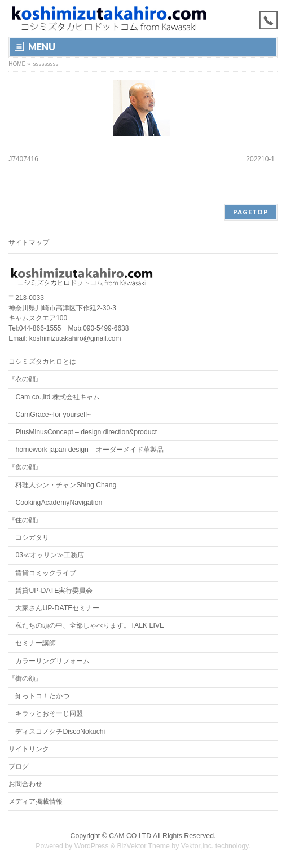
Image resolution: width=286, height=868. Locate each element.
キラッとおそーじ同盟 (49, 713)
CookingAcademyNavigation (59, 503)
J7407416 (23, 159)
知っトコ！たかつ (42, 696)
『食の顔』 (25, 467)
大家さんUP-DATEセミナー (57, 608)
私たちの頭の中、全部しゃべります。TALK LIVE (90, 625)
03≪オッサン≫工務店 (50, 555)
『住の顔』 (25, 520)
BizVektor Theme (143, 846)
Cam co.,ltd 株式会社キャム (57, 397)
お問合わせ (25, 784)
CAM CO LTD (130, 836)
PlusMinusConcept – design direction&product (86, 432)
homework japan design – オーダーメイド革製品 (89, 450)
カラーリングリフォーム (52, 661)
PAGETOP (251, 212)
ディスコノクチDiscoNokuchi (60, 732)
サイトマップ (29, 243)
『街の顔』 (25, 678)
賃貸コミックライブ (46, 573)
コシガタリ (32, 537)
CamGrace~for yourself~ (53, 415)
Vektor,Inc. (197, 846)
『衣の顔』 (25, 379)
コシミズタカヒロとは (42, 362)
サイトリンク (29, 749)
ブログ (19, 766)
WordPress (92, 846)
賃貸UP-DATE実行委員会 (54, 591)
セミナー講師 (36, 643)
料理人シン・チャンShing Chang (66, 485)
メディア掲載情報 (36, 801)
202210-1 (260, 159)
